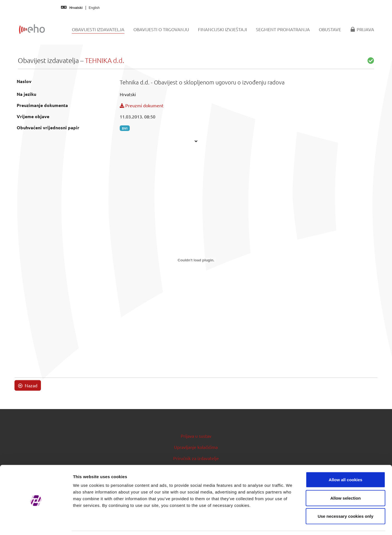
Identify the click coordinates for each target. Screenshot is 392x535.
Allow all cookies (346, 462)
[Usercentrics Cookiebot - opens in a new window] (36, 524)
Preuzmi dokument (142, 105)
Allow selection (345, 480)
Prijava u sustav (196, 436)
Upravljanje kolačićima (196, 447)
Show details (292, 524)
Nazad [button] (28, 385)
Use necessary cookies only (346, 498)
